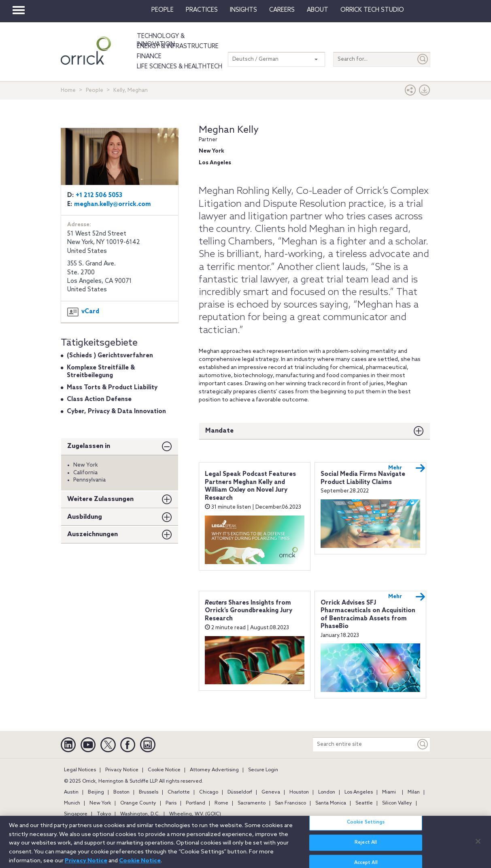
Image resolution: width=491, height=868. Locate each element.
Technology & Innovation (161, 40)
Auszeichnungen (92, 534)
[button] (410, 92)
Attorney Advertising (214, 770)
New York (100, 803)
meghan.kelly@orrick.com (113, 204)
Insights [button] (243, 10)
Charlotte (179, 792)
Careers (282, 10)
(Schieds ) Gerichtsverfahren (110, 356)
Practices (202, 10)
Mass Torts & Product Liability (112, 388)
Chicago (209, 792)
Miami (389, 792)
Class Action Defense (99, 399)
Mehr (407, 468)
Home (68, 90)
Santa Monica (331, 803)
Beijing (96, 792)
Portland (196, 803)
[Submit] (423, 59)
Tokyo (104, 814)
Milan (414, 792)
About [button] (318, 10)
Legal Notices (80, 770)
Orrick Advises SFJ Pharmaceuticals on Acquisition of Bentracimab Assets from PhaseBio (368, 615)
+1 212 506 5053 (99, 195)
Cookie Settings (366, 827)
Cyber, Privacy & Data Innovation (116, 412)
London (327, 792)
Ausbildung (85, 517)
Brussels (149, 792)
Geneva (271, 792)
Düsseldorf (240, 792)
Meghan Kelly (229, 130)
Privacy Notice (122, 770)
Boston (121, 792)
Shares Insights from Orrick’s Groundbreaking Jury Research (249, 611)
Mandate (219, 431)
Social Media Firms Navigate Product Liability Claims (363, 478)
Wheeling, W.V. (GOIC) (195, 814)
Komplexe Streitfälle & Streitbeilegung (101, 372)
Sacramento (252, 803)
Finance (149, 57)
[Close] (478, 845)
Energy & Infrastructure (178, 47)
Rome (221, 803)
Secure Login (263, 770)
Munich (72, 803)
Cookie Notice (164, 770)
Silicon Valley (397, 803)
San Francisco (290, 803)
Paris (171, 803)
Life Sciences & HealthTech (180, 67)
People (163, 10)
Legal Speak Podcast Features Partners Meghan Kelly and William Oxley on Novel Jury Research (250, 486)
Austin (71, 792)
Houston (299, 792)
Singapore (76, 814)
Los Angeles (359, 792)
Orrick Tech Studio (372, 10)
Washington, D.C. (140, 814)
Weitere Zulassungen (100, 499)
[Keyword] (423, 744)
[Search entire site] (364, 744)
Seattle (364, 803)
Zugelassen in (89, 446)
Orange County (138, 803)
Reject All (366, 847)
